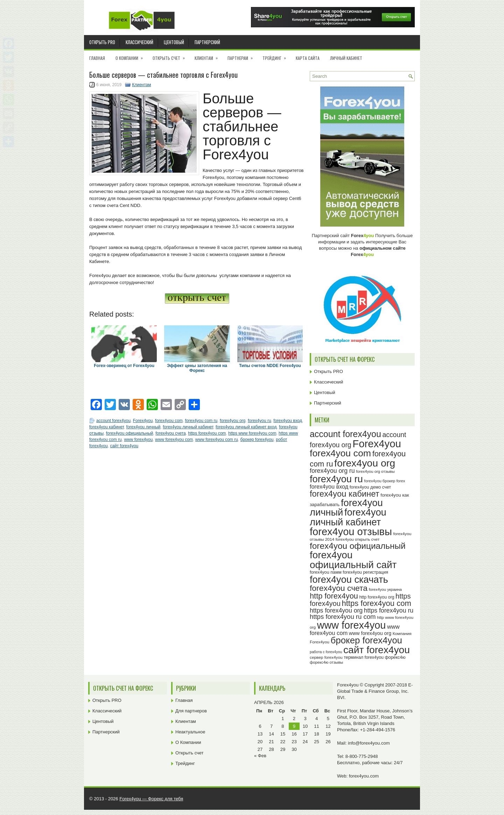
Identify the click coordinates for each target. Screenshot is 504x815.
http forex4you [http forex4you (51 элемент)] (334, 596)
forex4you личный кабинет (188, 427)
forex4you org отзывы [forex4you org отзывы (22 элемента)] (375, 471)
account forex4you (113, 421)
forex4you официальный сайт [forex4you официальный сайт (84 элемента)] (353, 560)
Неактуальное (190, 732)
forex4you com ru (201, 421)
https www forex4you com (252, 433)
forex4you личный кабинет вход (246, 427)
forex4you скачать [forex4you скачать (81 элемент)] (349, 579)
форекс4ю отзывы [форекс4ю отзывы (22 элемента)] (326, 662)
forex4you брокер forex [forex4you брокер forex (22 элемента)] (384, 481)
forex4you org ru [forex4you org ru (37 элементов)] (332, 471)
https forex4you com (207, 433)
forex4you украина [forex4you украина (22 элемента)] (385, 589)
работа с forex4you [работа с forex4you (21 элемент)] (326, 652)
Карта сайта (308, 58)
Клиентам (208, 56)
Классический (139, 42)
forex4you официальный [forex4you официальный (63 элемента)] (358, 546)
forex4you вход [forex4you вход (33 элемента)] (329, 486)
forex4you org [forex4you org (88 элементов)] (365, 463)
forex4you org (233, 421)
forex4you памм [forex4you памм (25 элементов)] (326, 572)
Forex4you (143, 421)
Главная (97, 58)
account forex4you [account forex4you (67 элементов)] (345, 434)
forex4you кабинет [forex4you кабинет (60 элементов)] (345, 494)
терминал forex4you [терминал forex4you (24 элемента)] (364, 657)
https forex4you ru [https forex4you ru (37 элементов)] (389, 610)
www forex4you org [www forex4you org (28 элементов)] (370, 633)
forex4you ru (260, 421)
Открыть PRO (102, 42)
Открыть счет (171, 56)
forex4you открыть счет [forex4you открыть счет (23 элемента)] (358, 539)
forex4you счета (170, 433)
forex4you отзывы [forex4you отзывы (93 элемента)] (351, 532)
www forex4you (138, 440)
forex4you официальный (130, 433)
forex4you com (169, 421)
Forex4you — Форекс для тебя (151, 799)
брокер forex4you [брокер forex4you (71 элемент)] (366, 640)
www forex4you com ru (217, 440)
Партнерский (207, 42)
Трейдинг (276, 56)
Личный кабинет (346, 58)
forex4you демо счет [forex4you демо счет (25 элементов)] (370, 487)
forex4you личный (143, 427)
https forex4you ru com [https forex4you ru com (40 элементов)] (343, 617)
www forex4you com (174, 440)
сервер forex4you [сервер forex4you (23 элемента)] (326, 657)
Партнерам (242, 56)
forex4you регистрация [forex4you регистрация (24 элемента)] (365, 572)
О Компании (131, 56)
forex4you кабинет (107, 427)
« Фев (260, 756)
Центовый (174, 42)
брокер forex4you (257, 440)
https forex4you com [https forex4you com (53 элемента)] (376, 603)
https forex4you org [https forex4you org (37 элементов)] (336, 610)
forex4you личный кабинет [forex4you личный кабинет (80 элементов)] (348, 517)
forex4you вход (288, 421)
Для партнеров (191, 711)
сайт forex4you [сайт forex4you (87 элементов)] (377, 650)
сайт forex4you (124, 446)
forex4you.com (364, 776)
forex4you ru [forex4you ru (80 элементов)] (336, 479)
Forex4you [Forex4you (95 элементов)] (377, 444)
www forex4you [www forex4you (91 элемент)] (352, 625)
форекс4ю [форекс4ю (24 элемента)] (395, 657)
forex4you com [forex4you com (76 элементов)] (340, 453)
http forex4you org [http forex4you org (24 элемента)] (377, 597)
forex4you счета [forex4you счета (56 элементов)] (339, 588)
